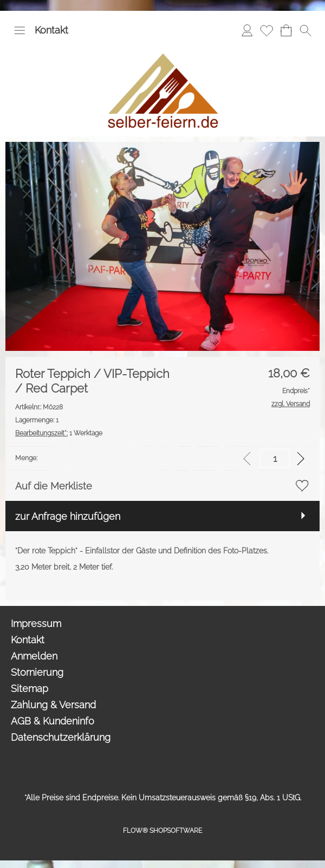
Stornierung (37, 672)
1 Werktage (59, 433)
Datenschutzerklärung (61, 737)
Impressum (36, 624)
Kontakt (51, 30)
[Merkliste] (266, 30)
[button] (19, 30)
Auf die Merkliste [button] (54, 486)
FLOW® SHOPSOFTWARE (162, 831)
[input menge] (275, 458)
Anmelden (34, 656)
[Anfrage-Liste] (286, 30)
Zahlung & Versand (53, 705)
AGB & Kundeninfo (53, 721)
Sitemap (30, 688)
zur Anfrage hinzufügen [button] (68, 516)
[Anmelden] (247, 30)
